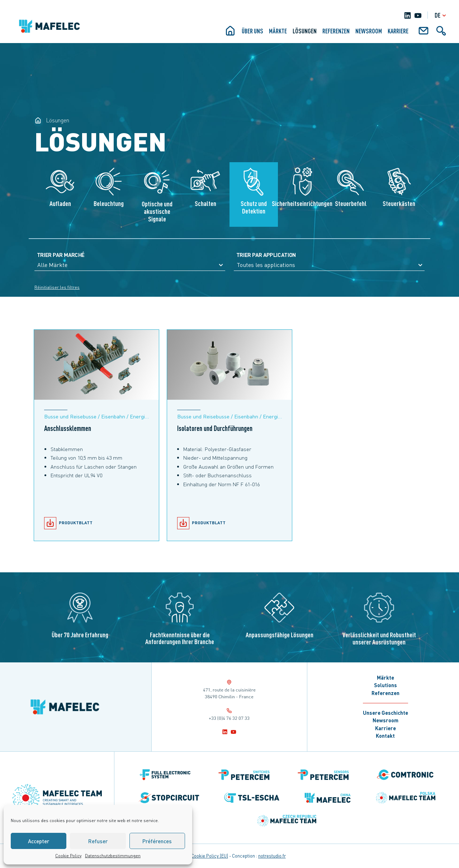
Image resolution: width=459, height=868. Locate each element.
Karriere (385, 728)
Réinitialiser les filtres (57, 287)
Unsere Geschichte (385, 713)
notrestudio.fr (272, 856)
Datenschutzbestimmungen (113, 856)
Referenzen (336, 31)
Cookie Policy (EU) (210, 856)
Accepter (39, 841)
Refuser (98, 841)
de (441, 15)
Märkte (278, 31)
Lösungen (305, 31)
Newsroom (369, 31)
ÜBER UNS (252, 31)
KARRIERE (398, 31)
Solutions (385, 685)
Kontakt (385, 736)
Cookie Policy (68, 856)
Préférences (157, 841)
